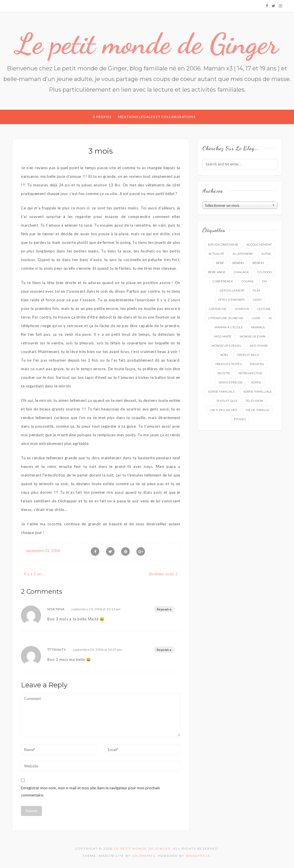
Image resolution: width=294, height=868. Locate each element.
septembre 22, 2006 (43, 551)
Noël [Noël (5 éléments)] (224, 355)
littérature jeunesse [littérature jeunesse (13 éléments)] (226, 318)
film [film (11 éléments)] (256, 291)
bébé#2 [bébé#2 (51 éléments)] (238, 263)
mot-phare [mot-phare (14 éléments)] (259, 346)
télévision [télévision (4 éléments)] (254, 401)
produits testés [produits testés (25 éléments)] (228, 364)
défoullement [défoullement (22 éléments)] (232, 291)
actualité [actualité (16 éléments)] (216, 254)
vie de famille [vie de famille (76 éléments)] (257, 410)
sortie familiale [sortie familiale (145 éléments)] (221, 392)
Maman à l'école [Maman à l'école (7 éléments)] (229, 327)
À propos (102, 117)
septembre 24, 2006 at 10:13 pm (96, 609)
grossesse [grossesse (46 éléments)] (218, 309)
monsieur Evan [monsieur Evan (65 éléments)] (253, 336)
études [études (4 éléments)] (240, 419)
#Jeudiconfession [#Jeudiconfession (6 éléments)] (223, 245)
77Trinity (57, 650)
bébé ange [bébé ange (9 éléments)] (217, 272)
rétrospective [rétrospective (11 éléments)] (251, 373)
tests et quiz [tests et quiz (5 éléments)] (227, 401)
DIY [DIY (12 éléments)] (265, 281)
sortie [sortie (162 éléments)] (256, 382)
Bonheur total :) (163, 574)
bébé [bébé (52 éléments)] (220, 263)
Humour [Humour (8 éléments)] (242, 309)
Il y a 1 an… (34, 574)
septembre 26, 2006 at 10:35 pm (97, 650)
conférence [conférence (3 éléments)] (223, 281)
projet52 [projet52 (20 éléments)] (257, 364)
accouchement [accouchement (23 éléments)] (259, 245)
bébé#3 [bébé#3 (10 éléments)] (258, 263)
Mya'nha (56, 609)
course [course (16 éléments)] (248, 281)
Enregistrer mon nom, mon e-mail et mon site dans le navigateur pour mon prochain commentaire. (90, 791)
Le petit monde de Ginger (147, 44)
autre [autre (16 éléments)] (266, 254)
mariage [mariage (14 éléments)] (258, 327)
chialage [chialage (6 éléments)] (241, 272)
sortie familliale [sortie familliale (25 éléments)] (258, 392)
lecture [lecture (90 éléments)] (264, 309)
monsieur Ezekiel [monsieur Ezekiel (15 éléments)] (227, 346)
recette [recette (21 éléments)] (224, 373)
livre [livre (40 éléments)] (256, 318)
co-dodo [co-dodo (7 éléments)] (265, 272)
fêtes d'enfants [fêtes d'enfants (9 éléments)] (231, 300)
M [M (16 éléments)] (270, 318)
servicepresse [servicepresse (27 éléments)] (231, 382)
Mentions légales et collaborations (157, 117)
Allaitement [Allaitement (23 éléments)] (243, 254)
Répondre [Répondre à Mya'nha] (164, 609)
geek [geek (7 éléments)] (257, 300)
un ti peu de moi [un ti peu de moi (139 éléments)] (224, 410)
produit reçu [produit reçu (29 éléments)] (248, 355)
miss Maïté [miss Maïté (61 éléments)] (223, 336)
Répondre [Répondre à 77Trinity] (164, 650)
